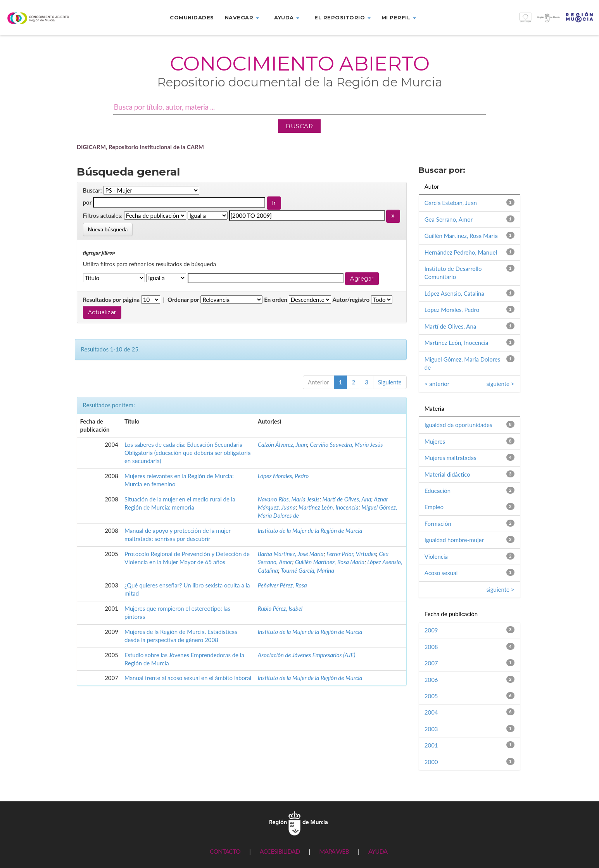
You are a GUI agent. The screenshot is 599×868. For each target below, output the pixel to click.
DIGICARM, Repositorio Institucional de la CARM (141, 147)
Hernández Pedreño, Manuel (461, 252)
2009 (431, 630)
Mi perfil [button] (399, 17)
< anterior (437, 384)
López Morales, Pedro (283, 476)
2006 (431, 680)
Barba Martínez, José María (291, 554)
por (87, 202)
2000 (431, 762)
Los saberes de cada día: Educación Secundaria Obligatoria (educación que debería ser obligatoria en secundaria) (188, 453)
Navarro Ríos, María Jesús (289, 499)
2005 (431, 696)
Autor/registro (351, 300)
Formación (438, 524)
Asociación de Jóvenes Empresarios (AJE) (307, 655)
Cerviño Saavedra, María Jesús (346, 444)
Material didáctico (447, 474)
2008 (431, 647)
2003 (431, 729)
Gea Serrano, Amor (449, 219)
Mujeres (435, 441)
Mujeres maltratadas (451, 458)
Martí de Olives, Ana (347, 499)
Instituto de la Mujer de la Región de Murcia (310, 530)
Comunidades (192, 17)
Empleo (434, 507)
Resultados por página (111, 300)
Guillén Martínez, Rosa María (330, 562)
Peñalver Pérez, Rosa (282, 585)
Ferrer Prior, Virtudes (351, 554)
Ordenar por (183, 300)
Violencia (436, 556)
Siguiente (390, 382)
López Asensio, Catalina (454, 293)
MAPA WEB (334, 851)
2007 (431, 663)
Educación (438, 491)
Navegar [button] (242, 17)
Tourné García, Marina (307, 570)
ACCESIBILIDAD (280, 851)
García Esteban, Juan (451, 203)
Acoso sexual (441, 573)
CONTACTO (225, 851)
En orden (276, 300)
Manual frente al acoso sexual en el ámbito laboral (188, 678)
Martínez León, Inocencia (329, 507)
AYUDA (378, 851)
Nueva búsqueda (108, 229)
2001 (431, 745)
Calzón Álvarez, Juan (282, 444)
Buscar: (92, 190)
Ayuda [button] (287, 17)
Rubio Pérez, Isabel (280, 608)
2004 (431, 712)
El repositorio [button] (343, 17)
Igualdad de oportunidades (458, 425)
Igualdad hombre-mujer (454, 540)
